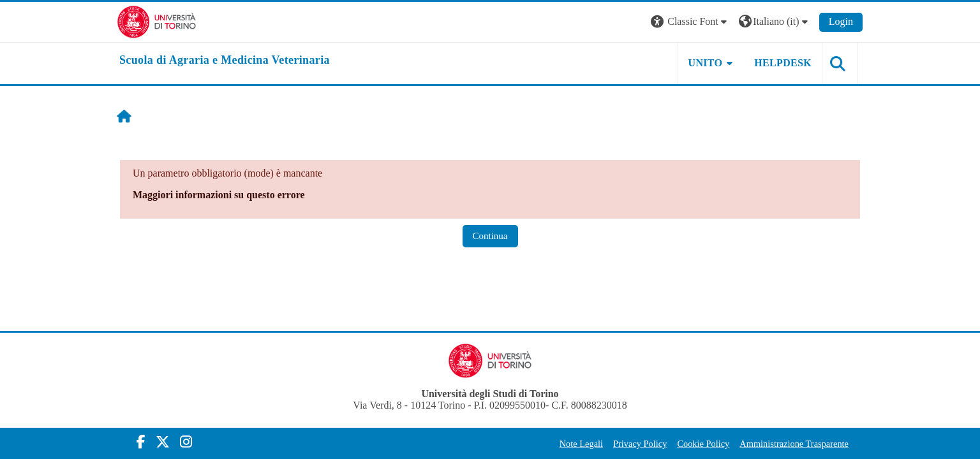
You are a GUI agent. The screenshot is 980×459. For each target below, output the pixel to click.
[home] (225, 61)
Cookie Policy (703, 444)
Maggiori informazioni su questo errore (219, 195)
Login (841, 21)
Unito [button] (706, 63)
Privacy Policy (640, 444)
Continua (490, 236)
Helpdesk (783, 63)
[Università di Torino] (157, 21)
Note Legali (581, 444)
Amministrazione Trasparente (794, 444)
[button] (690, 22)
